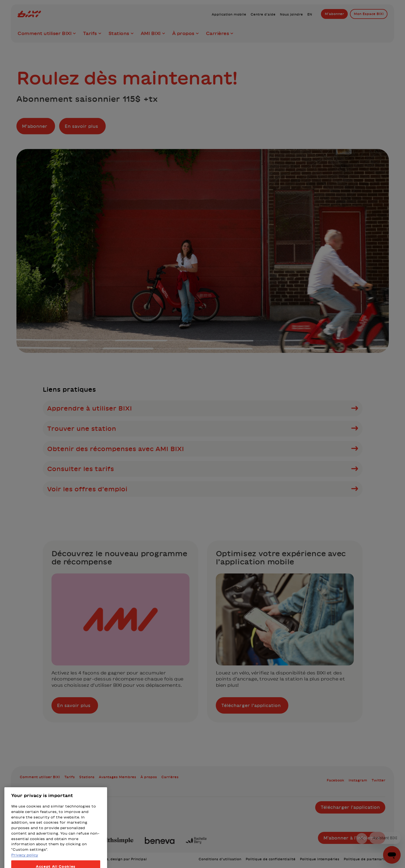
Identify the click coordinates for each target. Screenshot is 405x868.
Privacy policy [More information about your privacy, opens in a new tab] (25, 865)
